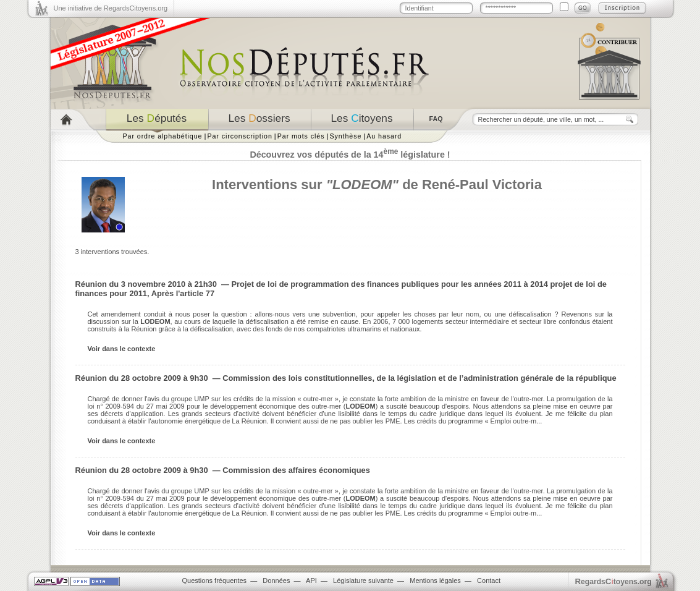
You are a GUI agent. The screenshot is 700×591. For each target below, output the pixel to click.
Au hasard (384, 136)
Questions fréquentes (215, 580)
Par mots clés (301, 136)
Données (276, 580)
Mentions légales (435, 580)
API (311, 580)
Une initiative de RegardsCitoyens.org (111, 8)
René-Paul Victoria (482, 185)
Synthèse (345, 136)
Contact (489, 580)
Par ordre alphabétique (163, 136)
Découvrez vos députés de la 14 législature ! (350, 155)
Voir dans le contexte (122, 349)
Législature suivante (363, 580)
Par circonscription (239, 136)
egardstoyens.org (614, 581)
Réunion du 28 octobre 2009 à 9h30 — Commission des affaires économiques (223, 470)
